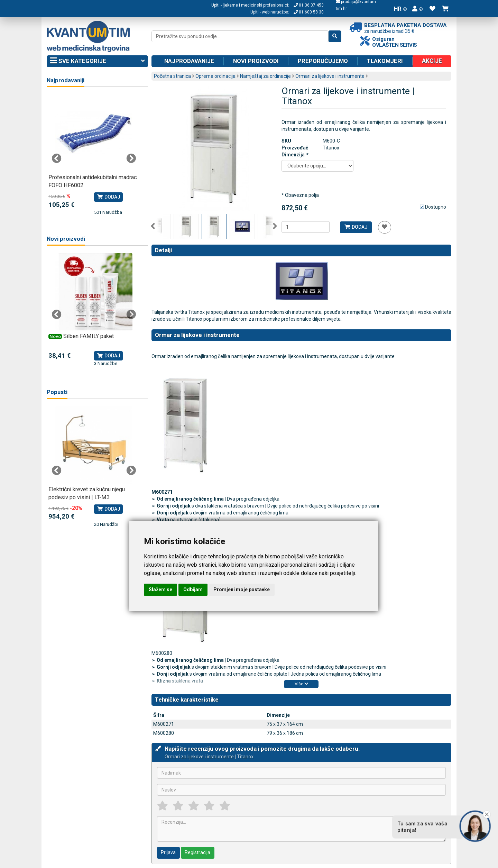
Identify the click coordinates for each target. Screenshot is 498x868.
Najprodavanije (189, 61)
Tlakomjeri (385, 61)
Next (275, 226)
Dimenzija (295, 155)
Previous (153, 226)
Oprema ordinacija (215, 76)
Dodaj (356, 227)
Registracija (197, 852)
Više (301, 684)
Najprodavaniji (66, 80)
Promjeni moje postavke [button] (242, 590)
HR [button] (400, 9)
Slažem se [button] (160, 590)
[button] (417, 9)
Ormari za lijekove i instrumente (330, 76)
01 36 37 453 (309, 5)
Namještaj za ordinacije (265, 76)
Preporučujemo (323, 61)
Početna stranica (172, 76)
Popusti (57, 392)
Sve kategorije (97, 61)
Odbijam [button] (193, 590)
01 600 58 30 (309, 12)
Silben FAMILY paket (89, 336)
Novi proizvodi (256, 61)
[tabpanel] (94, 155)
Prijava (168, 852)
